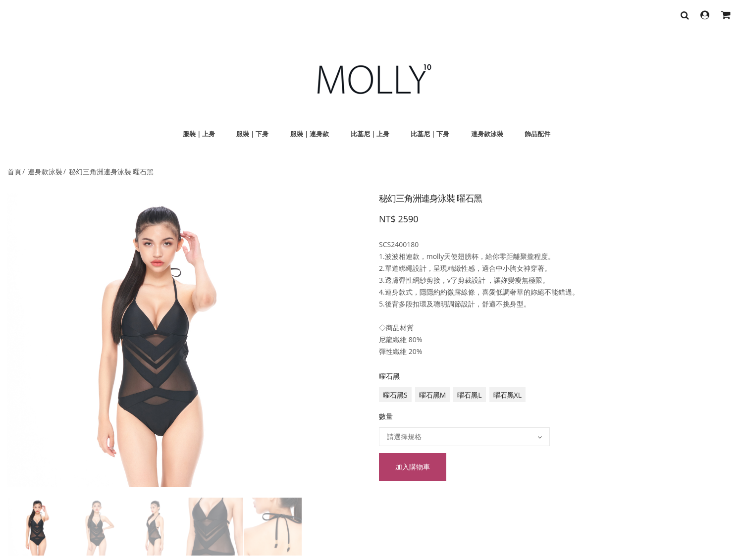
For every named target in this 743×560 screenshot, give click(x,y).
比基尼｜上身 (370, 134)
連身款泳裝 (487, 134)
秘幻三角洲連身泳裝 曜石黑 (111, 172)
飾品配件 (537, 134)
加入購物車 (413, 467)
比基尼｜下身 (430, 134)
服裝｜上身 (199, 134)
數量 (386, 416)
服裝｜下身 (252, 134)
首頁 (14, 172)
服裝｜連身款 (310, 134)
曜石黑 (389, 376)
